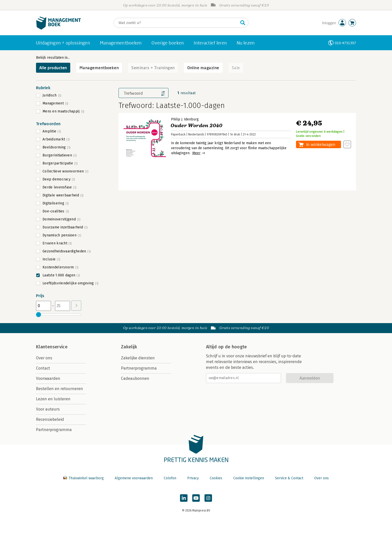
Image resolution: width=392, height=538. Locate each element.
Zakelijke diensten (138, 358)
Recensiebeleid (50, 419)
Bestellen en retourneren (59, 389)
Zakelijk (129, 347)
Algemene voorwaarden (134, 478)
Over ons (44, 358)
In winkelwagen (321, 144)
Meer (196, 153)
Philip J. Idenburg (185, 119)
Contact (43, 368)
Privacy (193, 478)
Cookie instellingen (249, 478)
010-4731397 (345, 43)
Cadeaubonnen (135, 378)
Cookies (216, 478)
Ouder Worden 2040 (196, 126)
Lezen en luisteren (53, 399)
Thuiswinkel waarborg (84, 478)
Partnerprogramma (54, 430)
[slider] (38, 315)
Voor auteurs (48, 409)
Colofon (170, 478)
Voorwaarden (48, 378)
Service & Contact (289, 478)
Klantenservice (52, 347)
